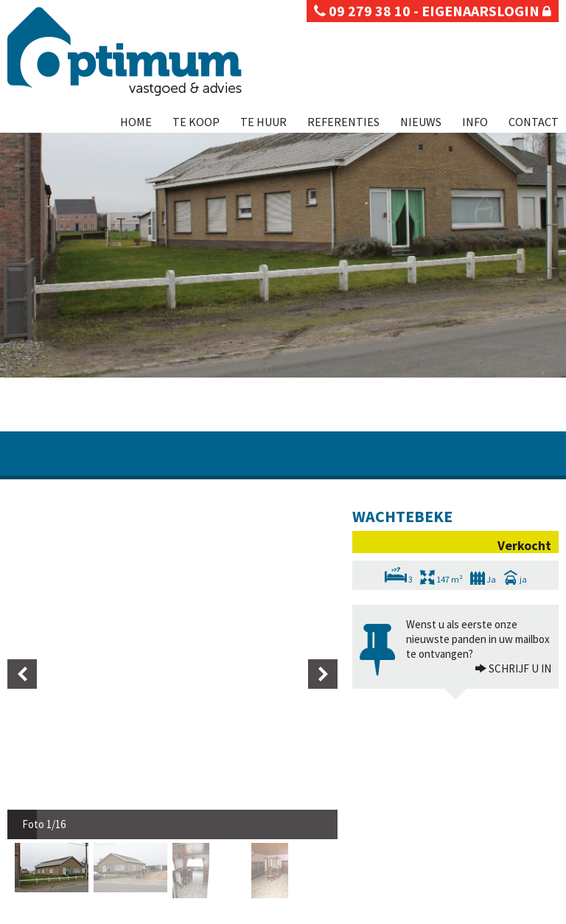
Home (136, 122)
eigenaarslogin (486, 11)
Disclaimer (86, 913)
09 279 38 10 (362, 11)
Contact (534, 122)
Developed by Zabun (152, 913)
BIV (451, 819)
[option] (54, 538)
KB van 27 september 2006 (387, 863)
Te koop (196, 122)
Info (475, 122)
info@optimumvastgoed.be (70, 893)
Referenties (343, 122)
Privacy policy (33, 913)
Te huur (263, 122)
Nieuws (421, 122)
